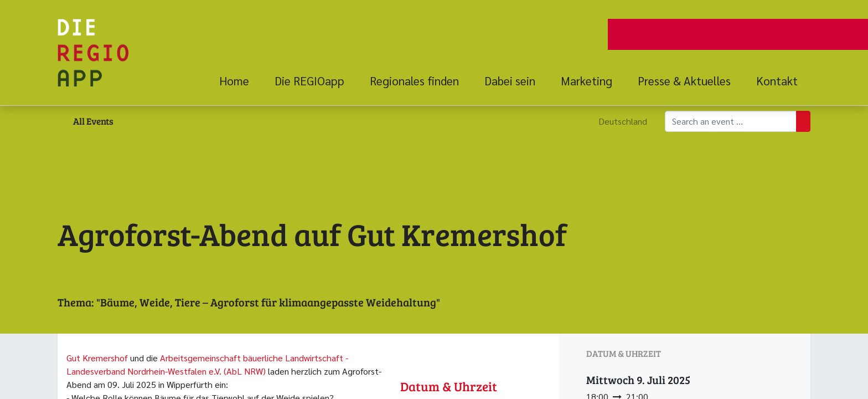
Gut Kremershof (97, 358)
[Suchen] (803, 121)
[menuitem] (241, 81)
